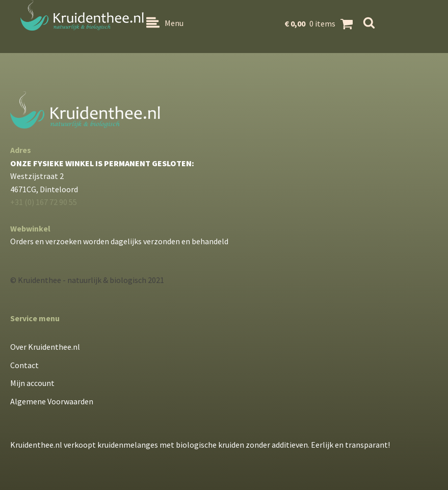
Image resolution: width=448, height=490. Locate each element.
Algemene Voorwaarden (52, 401)
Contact (24, 365)
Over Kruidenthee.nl (45, 347)
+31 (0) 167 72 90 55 (44, 202)
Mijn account (32, 383)
